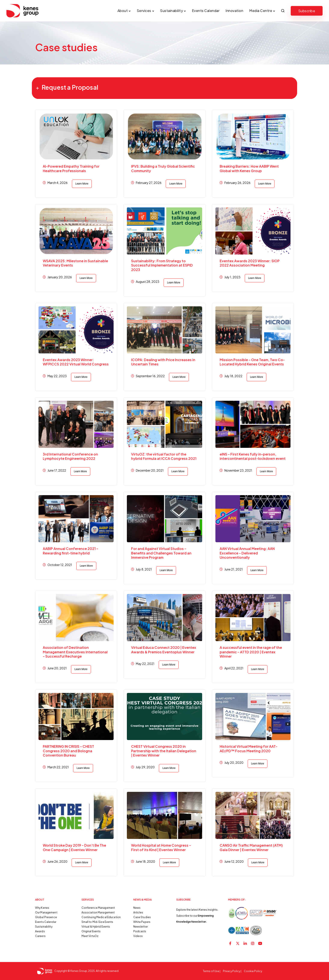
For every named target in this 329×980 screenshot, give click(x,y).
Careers (40, 936)
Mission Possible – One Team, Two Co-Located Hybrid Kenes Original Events (252, 362)
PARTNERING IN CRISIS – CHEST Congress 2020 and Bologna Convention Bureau (68, 751)
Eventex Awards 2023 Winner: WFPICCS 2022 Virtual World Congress (76, 362)
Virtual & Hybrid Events (96, 927)
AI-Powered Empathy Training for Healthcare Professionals (71, 168)
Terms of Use (211, 971)
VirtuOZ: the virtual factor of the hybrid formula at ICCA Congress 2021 (164, 456)
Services (144, 11)
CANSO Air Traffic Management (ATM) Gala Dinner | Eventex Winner (251, 847)
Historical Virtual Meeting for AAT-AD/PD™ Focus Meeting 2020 (249, 749)
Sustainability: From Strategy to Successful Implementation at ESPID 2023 (162, 265)
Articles (138, 912)
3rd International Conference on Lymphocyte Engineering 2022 (70, 456)
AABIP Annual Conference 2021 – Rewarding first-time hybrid (70, 551)
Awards (40, 931)
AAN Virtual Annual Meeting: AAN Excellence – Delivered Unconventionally (247, 553)
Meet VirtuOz (90, 936)
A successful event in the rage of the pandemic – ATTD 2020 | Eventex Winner (251, 652)
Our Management (46, 912)
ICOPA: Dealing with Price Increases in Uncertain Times (163, 362)
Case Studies (142, 917)
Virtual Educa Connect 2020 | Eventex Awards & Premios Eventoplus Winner (164, 650)
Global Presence (46, 917)
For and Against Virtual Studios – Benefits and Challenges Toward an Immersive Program (161, 553)
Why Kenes (42, 908)
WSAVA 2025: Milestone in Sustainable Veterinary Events (75, 263)
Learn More (82, 184)
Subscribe (307, 11)
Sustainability (171, 11)
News (137, 908)
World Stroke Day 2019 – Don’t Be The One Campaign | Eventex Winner (74, 847)
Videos (138, 936)
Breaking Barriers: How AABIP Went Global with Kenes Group (249, 168)
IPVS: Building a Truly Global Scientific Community (163, 168)
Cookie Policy (253, 971)
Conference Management (98, 908)
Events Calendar (206, 11)
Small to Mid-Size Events (97, 922)
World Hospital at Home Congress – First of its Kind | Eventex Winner (161, 847)
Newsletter (141, 927)
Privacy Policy (232, 971)
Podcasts (140, 931)
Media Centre (261, 11)
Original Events (91, 931)
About (123, 11)
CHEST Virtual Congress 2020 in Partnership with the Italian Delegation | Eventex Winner (164, 751)
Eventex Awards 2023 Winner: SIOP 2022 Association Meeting (250, 263)
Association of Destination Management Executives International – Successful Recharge (75, 652)
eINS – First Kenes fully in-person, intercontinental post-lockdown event (253, 456)
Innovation (234, 11)
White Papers (142, 922)
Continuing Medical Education (101, 917)
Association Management (98, 912)
